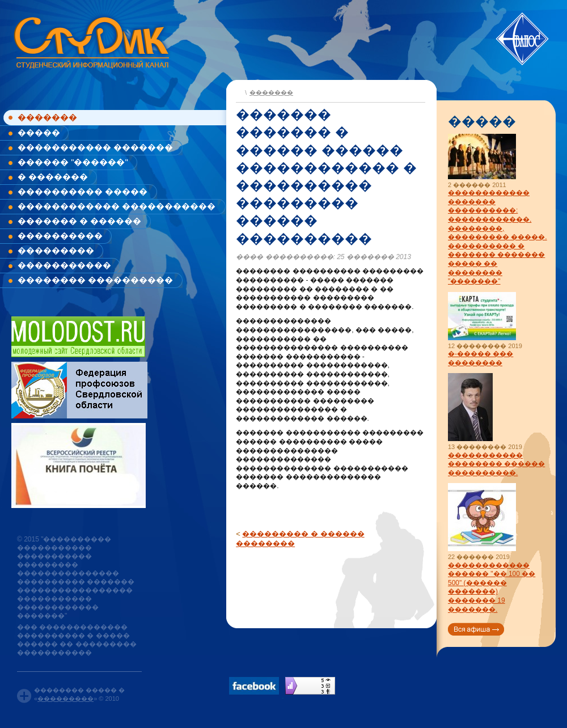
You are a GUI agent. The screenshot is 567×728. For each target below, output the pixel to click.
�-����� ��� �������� (481, 358)
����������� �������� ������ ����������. (496, 464)
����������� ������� (95, 147)
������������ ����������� (117, 206)
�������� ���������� (95, 280)
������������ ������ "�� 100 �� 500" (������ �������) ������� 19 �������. (492, 587)
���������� (60, 236)
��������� (56, 250)
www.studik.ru (90, 41)
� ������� (53, 177)
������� (47, 117)
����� (39, 132)
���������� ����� (82, 191)
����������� (64, 265)
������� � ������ (79, 221)
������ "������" (73, 162)
